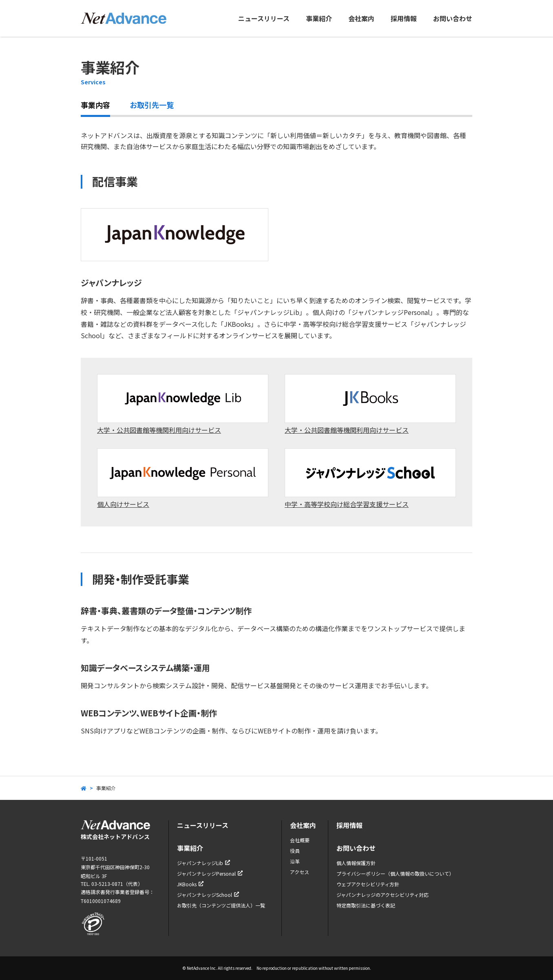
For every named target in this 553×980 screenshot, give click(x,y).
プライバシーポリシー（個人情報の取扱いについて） (395, 873)
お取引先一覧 (152, 105)
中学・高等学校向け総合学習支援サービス (370, 479)
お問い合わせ (453, 18)
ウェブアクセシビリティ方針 (368, 884)
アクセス (300, 872)
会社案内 (361, 18)
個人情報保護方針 (356, 863)
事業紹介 (319, 18)
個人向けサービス (183, 479)
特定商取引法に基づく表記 (366, 905)
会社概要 (300, 840)
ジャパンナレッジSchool (208, 895)
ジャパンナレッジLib (204, 863)
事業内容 (95, 105)
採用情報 (404, 18)
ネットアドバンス (124, 18)
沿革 (295, 861)
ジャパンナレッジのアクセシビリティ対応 (383, 895)
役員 (295, 851)
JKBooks (190, 884)
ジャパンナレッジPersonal (210, 873)
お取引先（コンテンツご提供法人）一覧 (221, 905)
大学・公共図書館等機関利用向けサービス (183, 404)
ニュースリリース (264, 18)
